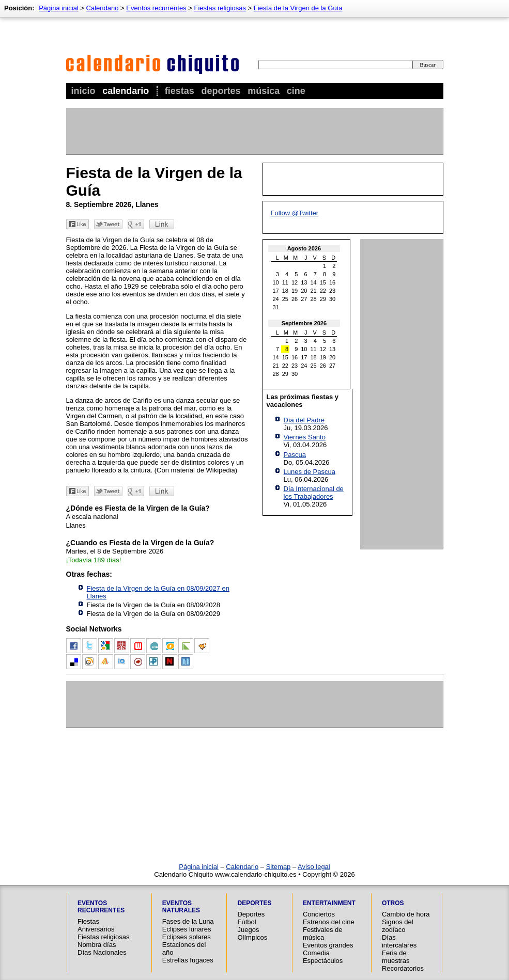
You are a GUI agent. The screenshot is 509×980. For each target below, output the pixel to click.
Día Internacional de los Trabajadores (314, 493)
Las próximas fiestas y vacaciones (303, 401)
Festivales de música (323, 934)
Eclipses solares (187, 937)
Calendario (126, 91)
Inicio (83, 91)
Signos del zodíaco (398, 926)
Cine (296, 91)
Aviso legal (314, 867)
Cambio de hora (406, 914)
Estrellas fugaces (188, 960)
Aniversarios (96, 929)
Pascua (295, 455)
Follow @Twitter (295, 213)
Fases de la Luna (188, 921)
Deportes (221, 91)
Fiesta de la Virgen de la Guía (298, 8)
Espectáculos (323, 961)
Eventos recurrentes (156, 8)
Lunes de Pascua (310, 472)
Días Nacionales (102, 952)
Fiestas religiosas (220, 8)
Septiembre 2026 (304, 323)
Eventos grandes (328, 945)
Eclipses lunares (187, 929)
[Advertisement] (254, 131)
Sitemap (279, 867)
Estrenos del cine (329, 922)
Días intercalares (399, 941)
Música (264, 91)
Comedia (316, 953)
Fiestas (180, 91)
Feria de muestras (396, 957)
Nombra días (97, 945)
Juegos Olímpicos (252, 934)
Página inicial (59, 8)
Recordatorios (403, 968)
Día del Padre (304, 420)
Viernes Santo (305, 437)
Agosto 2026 (304, 248)
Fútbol (246, 922)
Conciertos (319, 914)
